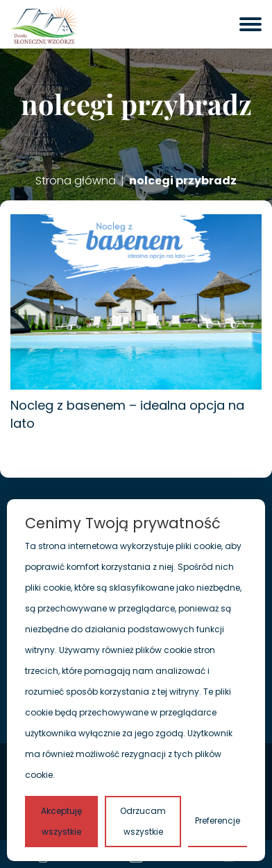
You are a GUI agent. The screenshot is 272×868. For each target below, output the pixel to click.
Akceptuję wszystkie (61, 821)
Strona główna (76, 181)
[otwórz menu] (250, 24)
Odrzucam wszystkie (143, 821)
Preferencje (218, 821)
